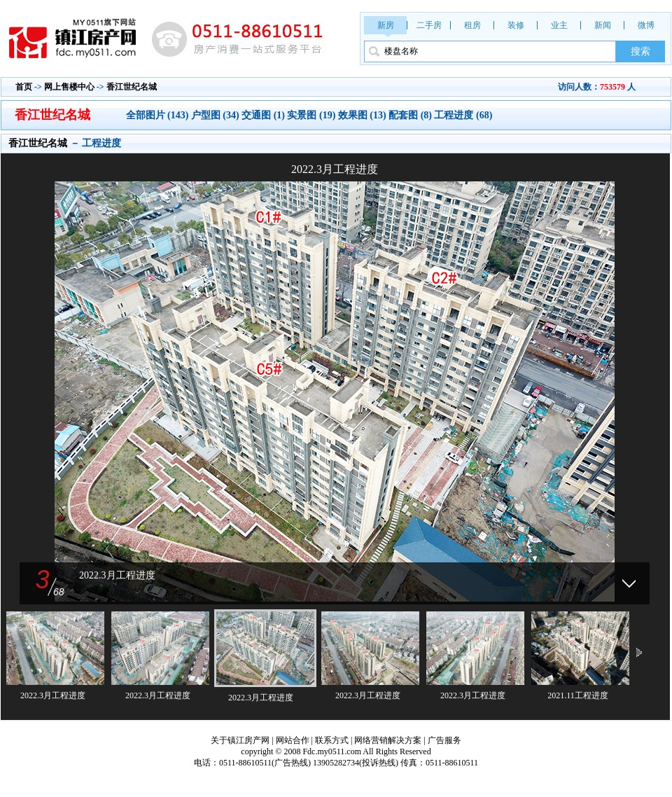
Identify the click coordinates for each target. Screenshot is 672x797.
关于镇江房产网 (240, 740)
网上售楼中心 (69, 87)
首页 (24, 87)
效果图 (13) (362, 115)
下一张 (500, 374)
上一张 (169, 374)
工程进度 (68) (463, 115)
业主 (559, 25)
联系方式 (332, 740)
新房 (386, 25)
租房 (472, 25)
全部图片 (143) (159, 115)
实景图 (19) (311, 115)
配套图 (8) (410, 115)
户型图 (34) (215, 115)
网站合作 (293, 740)
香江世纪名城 (132, 87)
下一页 (639, 653)
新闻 (603, 25)
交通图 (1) (263, 115)
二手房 (429, 25)
